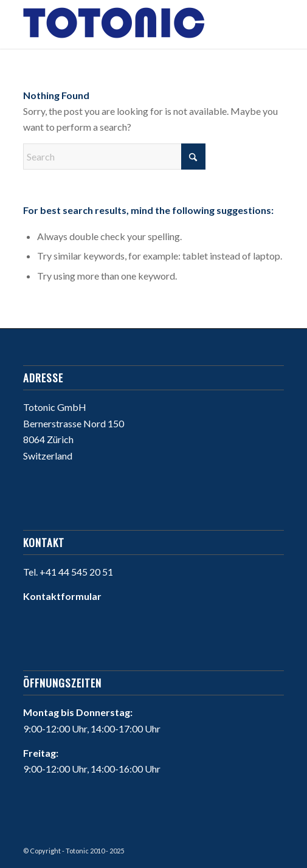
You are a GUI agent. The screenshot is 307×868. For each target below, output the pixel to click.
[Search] (114, 157)
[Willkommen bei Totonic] (127, 24)
